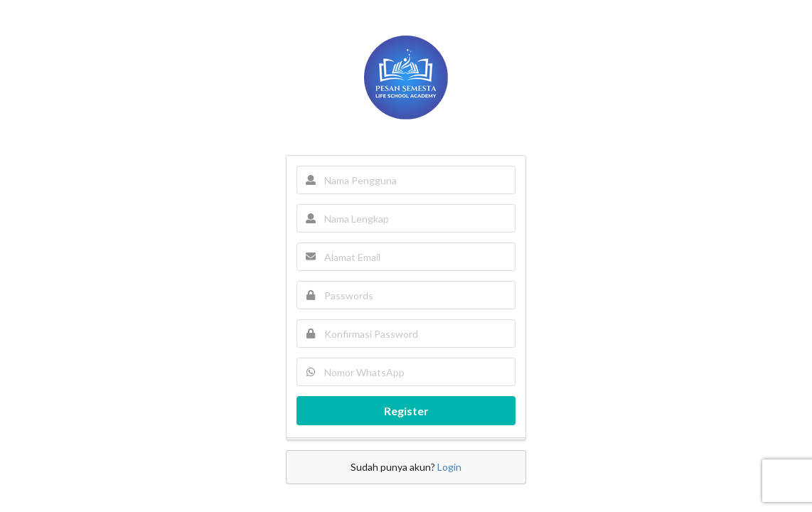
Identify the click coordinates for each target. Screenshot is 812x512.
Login (449, 467)
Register (406, 411)
